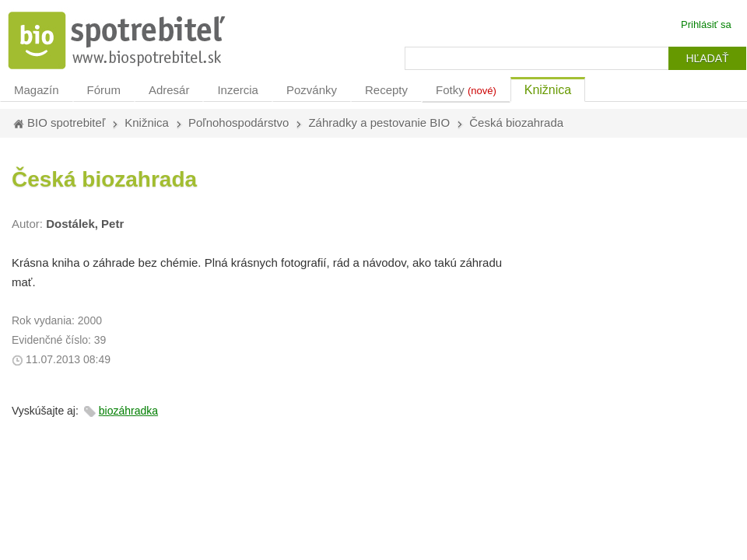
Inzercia (238, 90)
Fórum (104, 90)
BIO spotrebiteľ (66, 122)
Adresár (169, 90)
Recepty (386, 90)
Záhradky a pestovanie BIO (379, 122)
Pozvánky (312, 90)
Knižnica (548, 90)
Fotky (466, 90)
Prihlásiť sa (706, 24)
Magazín (37, 90)
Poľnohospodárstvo (238, 122)
